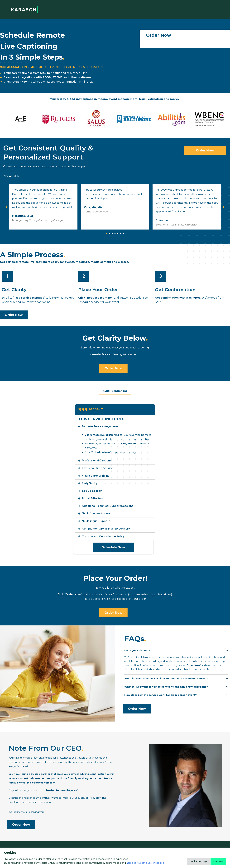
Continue (216, 861)
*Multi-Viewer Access (96, 513)
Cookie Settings (191, 861)
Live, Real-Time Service (98, 468)
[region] (115, 858)
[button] (106, 234)
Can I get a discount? (138, 649)
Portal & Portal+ (92, 498)
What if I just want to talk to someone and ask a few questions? (166, 685)
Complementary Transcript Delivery (106, 528)
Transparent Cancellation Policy (103, 536)
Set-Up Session (92, 490)
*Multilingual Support (96, 521)
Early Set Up (90, 483)
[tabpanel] (115, 479)
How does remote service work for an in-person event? (161, 694)
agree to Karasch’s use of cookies (145, 863)
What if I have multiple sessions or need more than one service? (166, 677)
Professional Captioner (97, 460)
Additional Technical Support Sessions (108, 505)
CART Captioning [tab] (115, 391)
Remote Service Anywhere (100, 426)
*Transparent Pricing (96, 475)
